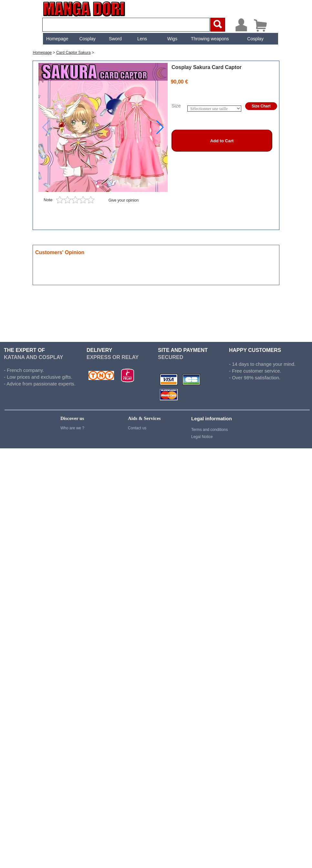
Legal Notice (202, 437)
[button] (160, 127)
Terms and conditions (209, 430)
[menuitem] (57, 39)
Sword (115, 39)
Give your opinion (124, 200)
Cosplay (87, 39)
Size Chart (261, 106)
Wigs (172, 39)
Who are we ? (72, 428)
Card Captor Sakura (73, 53)
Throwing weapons (209, 39)
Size (176, 106)
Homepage (57, 39)
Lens (141, 39)
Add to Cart (222, 141)
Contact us (137, 428)
